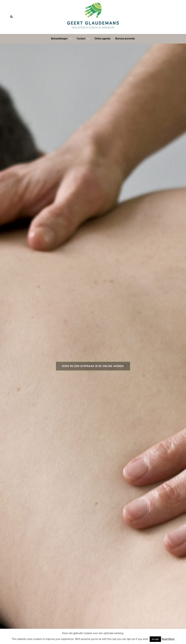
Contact (81, 39)
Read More (168, 639)
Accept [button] (155, 639)
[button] (12, 17)
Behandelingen (59, 39)
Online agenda (102, 39)
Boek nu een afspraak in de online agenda (93, 366)
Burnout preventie (125, 39)
